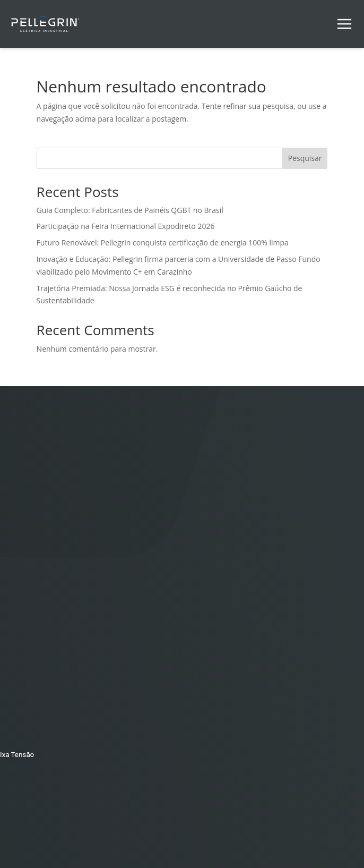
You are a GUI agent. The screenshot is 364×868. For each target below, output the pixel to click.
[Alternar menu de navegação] (344, 24)
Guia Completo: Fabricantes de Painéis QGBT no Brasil (130, 210)
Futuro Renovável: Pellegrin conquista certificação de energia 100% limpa (163, 242)
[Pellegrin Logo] (45, 23)
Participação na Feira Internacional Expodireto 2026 (126, 226)
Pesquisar (305, 158)
